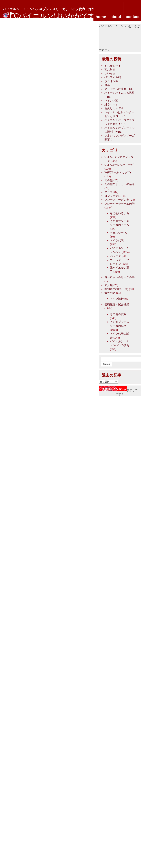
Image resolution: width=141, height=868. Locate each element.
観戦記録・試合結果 (117, 304)
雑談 (107, 85)
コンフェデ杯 (113, 196)
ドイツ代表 (117, 240)
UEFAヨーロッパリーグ (119, 165)
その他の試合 (118, 314)
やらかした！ (113, 66)
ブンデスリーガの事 (117, 200)
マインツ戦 (111, 101)
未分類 (109, 285)
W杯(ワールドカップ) (118, 172)
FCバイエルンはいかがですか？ (59, 16)
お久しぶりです (114, 108)
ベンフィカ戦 (113, 77)
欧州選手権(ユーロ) (116, 289)
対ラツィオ (111, 104)
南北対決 (110, 70)
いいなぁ (110, 73)
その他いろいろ (120, 213)
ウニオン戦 (111, 81)
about (116, 17)
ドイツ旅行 (117, 299)
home (101, 17)
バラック (115, 256)
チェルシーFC (119, 233)
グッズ (109, 192)
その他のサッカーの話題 (120, 184)
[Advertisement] (124, 40)
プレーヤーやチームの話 (120, 204)
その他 (109, 180)
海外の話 (110, 293)
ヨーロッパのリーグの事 (120, 277)
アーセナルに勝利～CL (119, 89)
